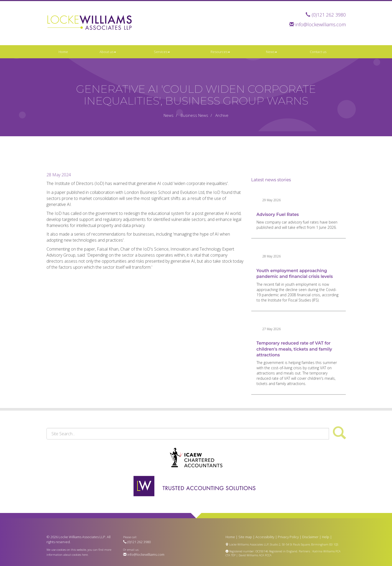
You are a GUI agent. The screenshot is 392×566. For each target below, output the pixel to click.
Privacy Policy (288, 537)
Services (162, 52)
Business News (194, 115)
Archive (222, 115)
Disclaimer (310, 537)
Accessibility (265, 537)
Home (63, 52)
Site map (245, 537)
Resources (220, 52)
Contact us (318, 52)
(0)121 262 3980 (329, 15)
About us (108, 52)
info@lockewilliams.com (321, 24)
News (271, 52)
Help (326, 537)
